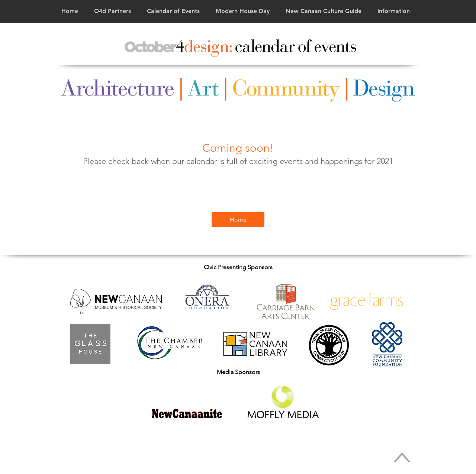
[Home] (238, 220)
